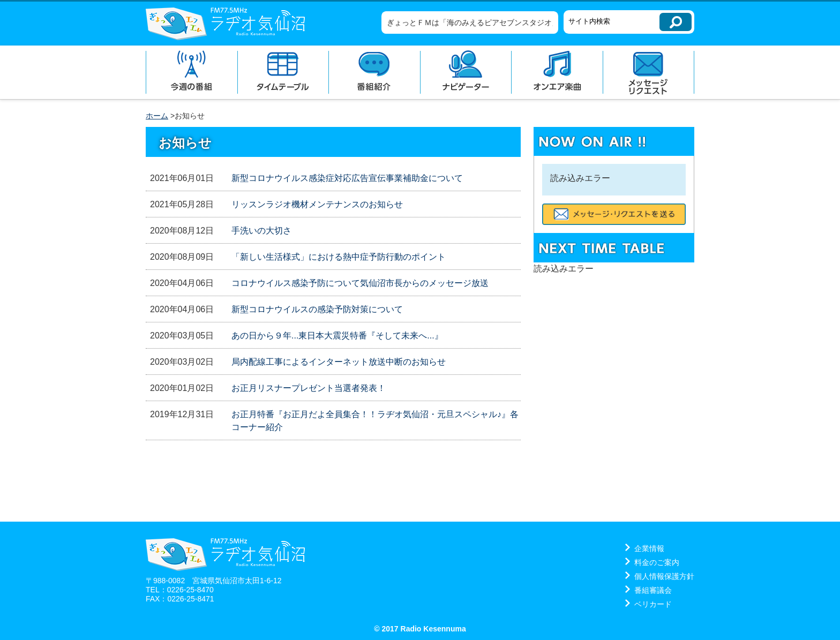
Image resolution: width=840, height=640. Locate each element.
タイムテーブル (283, 72)
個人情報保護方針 (664, 576)
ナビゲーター (466, 72)
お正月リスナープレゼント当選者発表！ (309, 388)
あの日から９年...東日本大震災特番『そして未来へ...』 (337, 336)
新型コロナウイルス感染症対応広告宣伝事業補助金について (347, 178)
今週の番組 (192, 72)
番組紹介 (374, 72)
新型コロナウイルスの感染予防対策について (317, 309)
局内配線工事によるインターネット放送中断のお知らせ (339, 362)
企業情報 (649, 548)
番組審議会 (653, 590)
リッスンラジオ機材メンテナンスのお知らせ (317, 204)
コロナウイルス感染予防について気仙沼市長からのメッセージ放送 (360, 283)
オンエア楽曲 (557, 72)
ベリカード (653, 604)
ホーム (157, 116)
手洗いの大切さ (261, 231)
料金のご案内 (657, 562)
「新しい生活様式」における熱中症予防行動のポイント (339, 257)
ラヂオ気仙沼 (225, 24)
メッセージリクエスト (648, 72)
